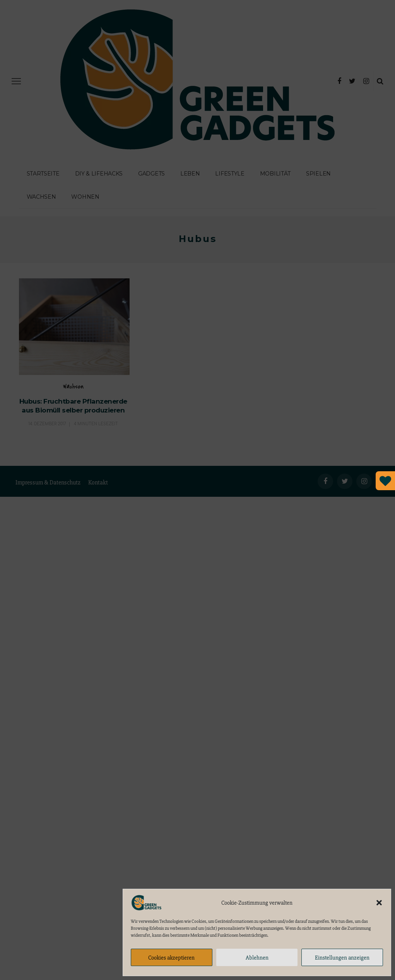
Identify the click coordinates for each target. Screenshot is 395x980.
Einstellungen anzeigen (342, 958)
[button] (379, 903)
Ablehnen (257, 958)
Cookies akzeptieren (171, 958)
